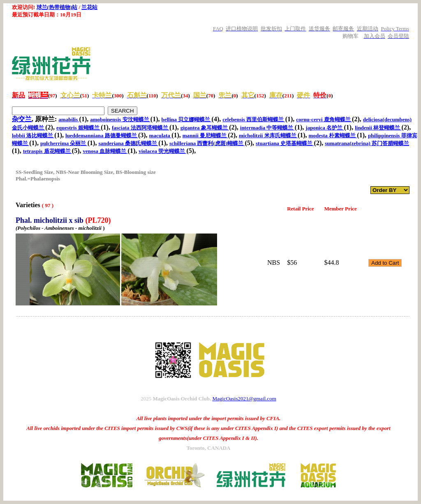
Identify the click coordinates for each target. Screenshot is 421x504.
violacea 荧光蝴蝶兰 (162, 151)
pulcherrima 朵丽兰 (64, 143)
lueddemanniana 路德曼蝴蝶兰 (102, 135)
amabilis (69, 119)
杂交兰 (22, 119)
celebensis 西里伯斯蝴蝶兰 (254, 119)
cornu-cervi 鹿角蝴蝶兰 (324, 119)
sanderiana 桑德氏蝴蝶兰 (128, 143)
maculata (161, 135)
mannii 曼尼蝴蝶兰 (205, 135)
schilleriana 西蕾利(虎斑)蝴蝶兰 (207, 143)
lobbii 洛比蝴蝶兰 (33, 135)
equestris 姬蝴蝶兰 (79, 128)
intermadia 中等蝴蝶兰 (267, 128)
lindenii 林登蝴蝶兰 (378, 128)
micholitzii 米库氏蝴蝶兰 (268, 135)
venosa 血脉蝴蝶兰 (105, 151)
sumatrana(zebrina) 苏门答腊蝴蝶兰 (367, 143)
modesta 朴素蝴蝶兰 (333, 135)
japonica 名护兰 (325, 128)
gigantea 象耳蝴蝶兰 (205, 128)
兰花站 (89, 7)
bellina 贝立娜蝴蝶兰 (187, 119)
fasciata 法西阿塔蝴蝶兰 (141, 128)
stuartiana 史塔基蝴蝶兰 (285, 143)
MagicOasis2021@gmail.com (244, 399)
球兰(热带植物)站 (57, 7)
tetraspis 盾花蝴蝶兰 (47, 151)
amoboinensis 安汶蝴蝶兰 (120, 119)
